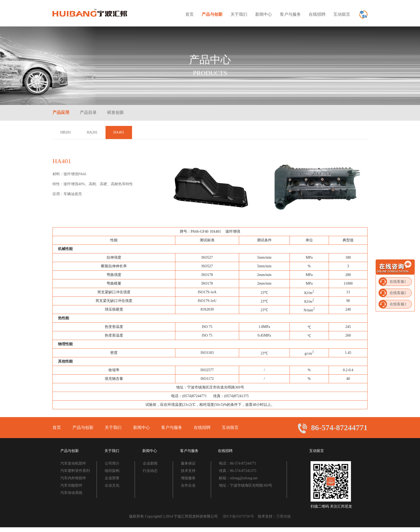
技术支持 (188, 471)
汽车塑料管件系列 (75, 471)
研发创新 (115, 112)
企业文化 (112, 485)
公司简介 (112, 463)
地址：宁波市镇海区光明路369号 (246, 485)
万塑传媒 (283, 516)
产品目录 (88, 112)
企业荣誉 (112, 478)
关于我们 (239, 14)
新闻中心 (264, 14)
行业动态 (150, 471)
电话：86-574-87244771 (238, 463)
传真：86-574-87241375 (238, 471)
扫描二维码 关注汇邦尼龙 (331, 506)
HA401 (119, 132)
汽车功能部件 (71, 485)
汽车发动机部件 (73, 463)
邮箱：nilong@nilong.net (238, 478)
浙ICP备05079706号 (240, 516)
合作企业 (188, 485)
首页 (190, 14)
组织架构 (112, 471)
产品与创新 (212, 14)
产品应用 (61, 112)
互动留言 (342, 14)
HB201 (66, 132)
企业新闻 (150, 463)
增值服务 (188, 478)
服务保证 (188, 463)
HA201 (92, 132)
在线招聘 (317, 14)
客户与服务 (290, 14)
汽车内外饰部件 (73, 478)
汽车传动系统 (71, 493)
